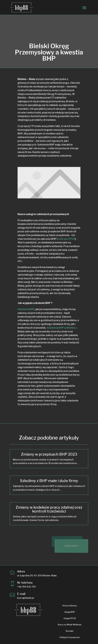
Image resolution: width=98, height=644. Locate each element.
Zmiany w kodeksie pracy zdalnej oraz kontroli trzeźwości (49, 509)
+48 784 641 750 (26, 587)
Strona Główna (70, 606)
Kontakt (74, 546)
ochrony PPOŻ (67, 239)
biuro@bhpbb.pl (26, 598)
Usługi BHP (70, 612)
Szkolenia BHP (26, 309)
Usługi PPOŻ (70, 618)
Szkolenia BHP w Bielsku (61, 328)
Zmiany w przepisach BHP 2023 (49, 454)
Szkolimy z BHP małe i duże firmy (49, 481)
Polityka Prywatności (70, 637)
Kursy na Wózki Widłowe (70, 625)
